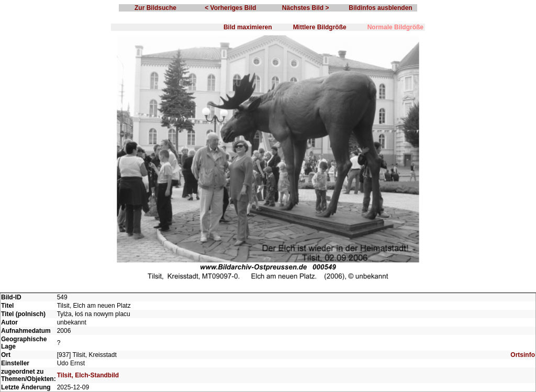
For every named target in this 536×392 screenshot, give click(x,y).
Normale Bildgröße (395, 27)
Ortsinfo (523, 355)
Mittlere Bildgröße (320, 27)
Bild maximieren (248, 27)
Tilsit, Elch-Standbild (88, 375)
